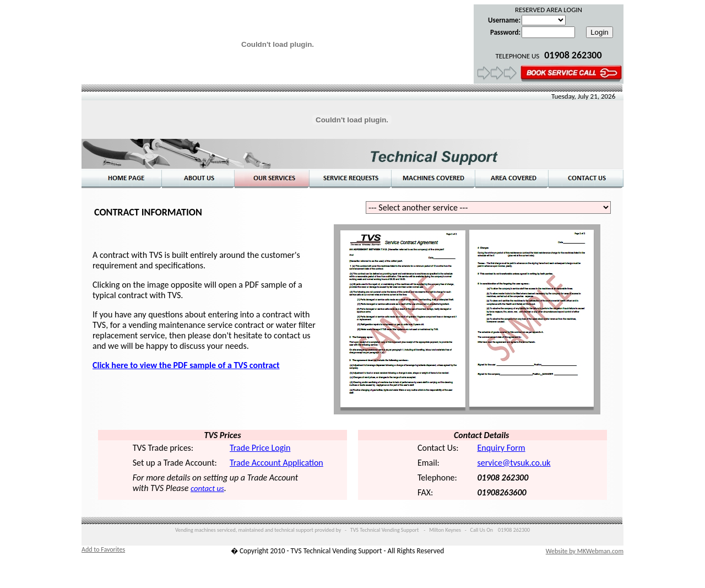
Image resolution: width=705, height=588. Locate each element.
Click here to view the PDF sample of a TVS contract (186, 365)
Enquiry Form (501, 448)
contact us (207, 488)
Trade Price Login (260, 448)
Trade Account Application (276, 463)
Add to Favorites (103, 549)
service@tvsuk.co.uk (514, 463)
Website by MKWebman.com (585, 551)
